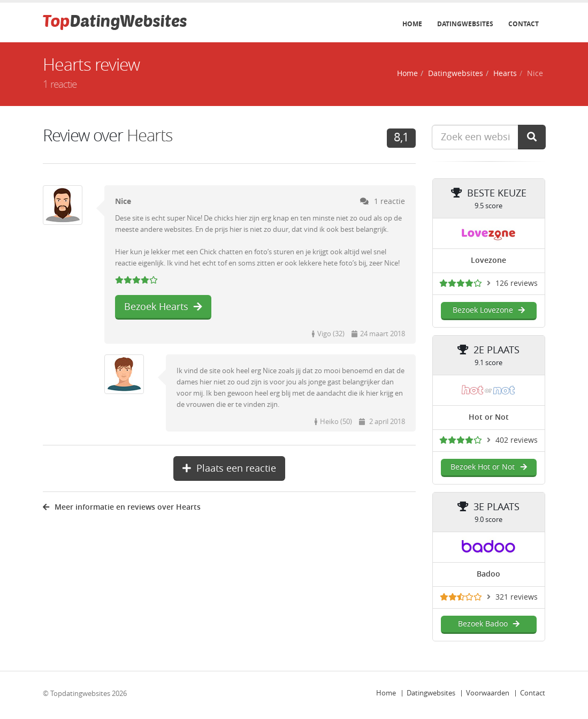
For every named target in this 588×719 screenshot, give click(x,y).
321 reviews (517, 597)
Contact (524, 24)
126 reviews (517, 283)
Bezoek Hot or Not (488, 467)
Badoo (488, 574)
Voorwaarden (488, 693)
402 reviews (517, 440)
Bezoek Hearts (163, 307)
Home (412, 24)
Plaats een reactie (229, 468)
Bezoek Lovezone (489, 310)
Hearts (505, 74)
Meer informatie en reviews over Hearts (122, 507)
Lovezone (488, 260)
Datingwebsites (465, 24)
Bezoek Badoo (489, 624)
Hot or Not (489, 417)
